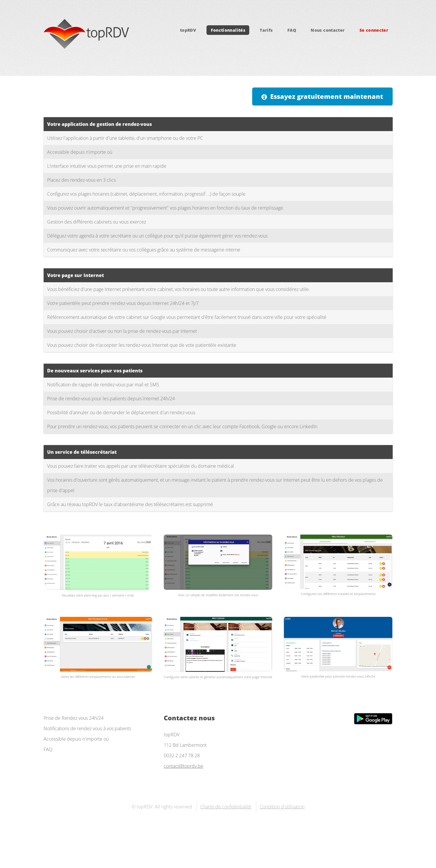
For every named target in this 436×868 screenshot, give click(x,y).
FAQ (292, 30)
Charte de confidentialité (226, 807)
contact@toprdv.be (184, 766)
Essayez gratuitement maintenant (327, 96)
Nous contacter (328, 30)
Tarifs (266, 30)
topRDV (188, 30)
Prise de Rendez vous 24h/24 (74, 718)
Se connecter (374, 30)
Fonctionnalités (228, 30)
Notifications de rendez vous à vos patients (87, 728)
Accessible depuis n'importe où (76, 739)
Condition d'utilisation (282, 807)
